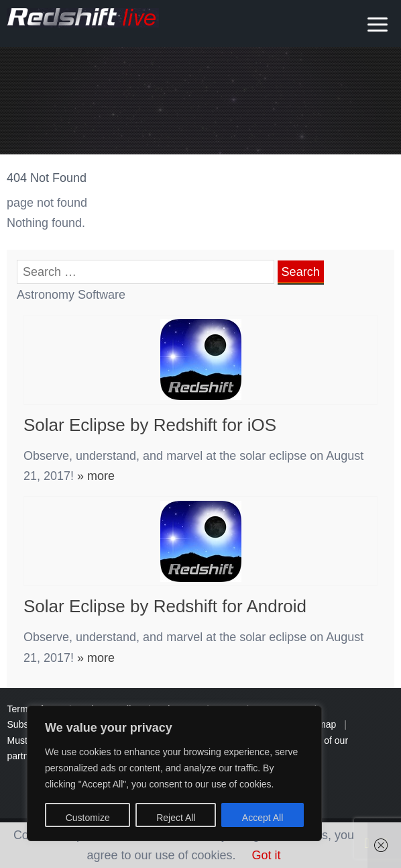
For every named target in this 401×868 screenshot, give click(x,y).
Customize (88, 818)
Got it (267, 855)
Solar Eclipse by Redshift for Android (165, 606)
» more (94, 476)
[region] (174, 773)
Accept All (263, 818)
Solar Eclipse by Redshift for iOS (150, 425)
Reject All (176, 818)
